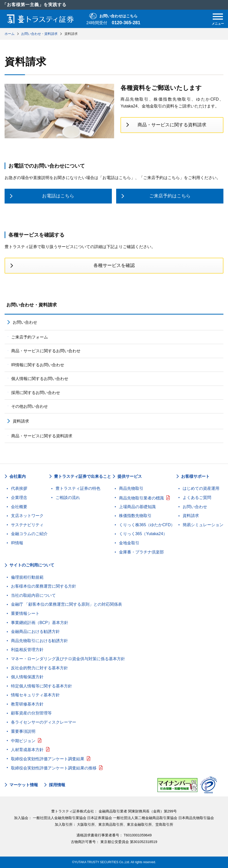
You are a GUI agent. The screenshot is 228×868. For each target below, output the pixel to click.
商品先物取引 (131, 488)
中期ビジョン (23, 741)
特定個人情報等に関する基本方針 (42, 686)
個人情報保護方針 (27, 677)
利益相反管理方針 (27, 650)
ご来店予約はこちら (170, 196)
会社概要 (19, 507)
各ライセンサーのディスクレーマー (44, 722)
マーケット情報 (24, 785)
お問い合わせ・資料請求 (32, 305)
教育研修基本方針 (27, 704)
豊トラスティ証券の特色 (78, 488)
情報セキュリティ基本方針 (35, 695)
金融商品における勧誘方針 (35, 632)
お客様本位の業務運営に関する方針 (44, 586)
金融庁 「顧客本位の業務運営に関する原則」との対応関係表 (66, 604)
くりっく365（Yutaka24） (143, 534)
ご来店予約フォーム (30, 337)
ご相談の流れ (68, 498)
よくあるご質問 (197, 498)
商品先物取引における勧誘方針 (39, 641)
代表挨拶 (19, 488)
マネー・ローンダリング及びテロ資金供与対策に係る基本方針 (68, 659)
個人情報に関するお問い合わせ (40, 379)
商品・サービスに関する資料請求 (172, 125)
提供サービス (130, 476)
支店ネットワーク (27, 516)
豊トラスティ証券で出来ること (83, 476)
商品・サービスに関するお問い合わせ (46, 351)
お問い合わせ (25, 322)
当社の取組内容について (33, 595)
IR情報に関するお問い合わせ (38, 365)
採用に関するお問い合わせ (36, 393)
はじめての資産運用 (201, 488)
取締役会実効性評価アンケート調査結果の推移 (54, 768)
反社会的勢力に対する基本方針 (39, 668)
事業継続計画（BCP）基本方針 (40, 623)
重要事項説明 (23, 731)
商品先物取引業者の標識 (141, 498)
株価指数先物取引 (135, 516)
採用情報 (57, 785)
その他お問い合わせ (30, 406)
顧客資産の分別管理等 (31, 713)
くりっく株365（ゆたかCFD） (147, 525)
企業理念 (19, 498)
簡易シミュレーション (203, 525)
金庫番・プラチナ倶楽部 (141, 552)
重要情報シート (25, 613)
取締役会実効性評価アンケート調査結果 (48, 759)
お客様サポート (195, 476)
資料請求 (21, 421)
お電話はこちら (58, 196)
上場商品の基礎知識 (137, 507)
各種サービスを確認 (114, 265)
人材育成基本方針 (27, 750)
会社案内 (18, 476)
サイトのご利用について (32, 565)
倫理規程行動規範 (27, 577)
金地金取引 (129, 543)
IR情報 (17, 543)
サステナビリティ (27, 525)
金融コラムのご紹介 (29, 534)
